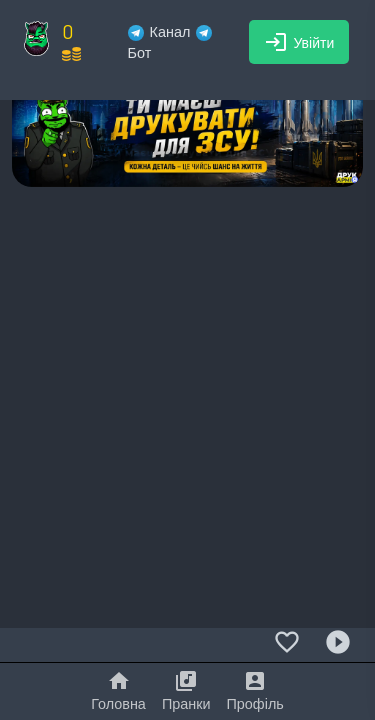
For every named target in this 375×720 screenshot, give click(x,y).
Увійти (299, 42)
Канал (159, 31)
